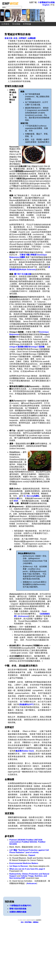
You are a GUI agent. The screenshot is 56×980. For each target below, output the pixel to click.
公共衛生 (5, 24)
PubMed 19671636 (34, 840)
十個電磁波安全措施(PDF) (20, 906)
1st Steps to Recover (19, 866)
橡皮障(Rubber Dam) (25, 751)
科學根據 (27, 24)
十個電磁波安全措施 (46, 2)
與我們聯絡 (28, 922)
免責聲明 (38, 920)
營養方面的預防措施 (18, 909)
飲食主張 (8, 38)
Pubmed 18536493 (18, 840)
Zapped (32, 855)
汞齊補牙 (23, 38)
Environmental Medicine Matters (24, 863)
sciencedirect (15, 842)
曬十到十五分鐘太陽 (23, 274)
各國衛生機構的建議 (18, 912)
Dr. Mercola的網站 (31, 496)
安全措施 (16, 24)
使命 (22, 922)
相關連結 (36, 922)
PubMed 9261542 (29, 842)
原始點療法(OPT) (26, 704)
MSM (16, 501)
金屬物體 (32, 38)
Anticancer (32, 883)
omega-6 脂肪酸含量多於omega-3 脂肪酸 (27, 347)
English (46, 5)
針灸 (16, 38)
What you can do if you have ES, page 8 (27, 869)
